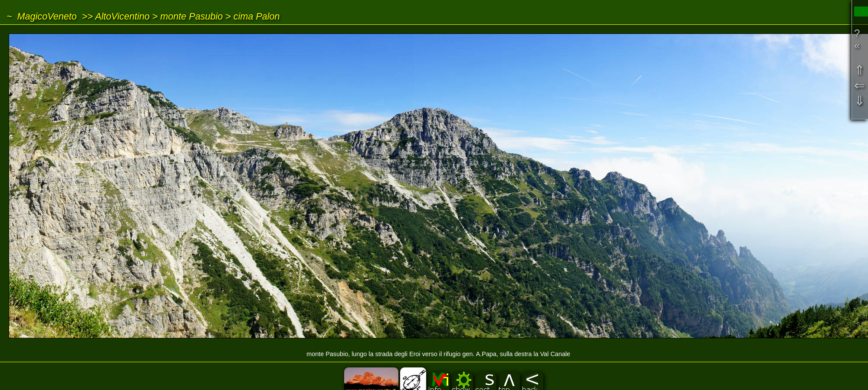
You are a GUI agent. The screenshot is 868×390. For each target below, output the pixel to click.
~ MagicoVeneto (42, 16)
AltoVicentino (122, 16)
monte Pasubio (191, 16)
